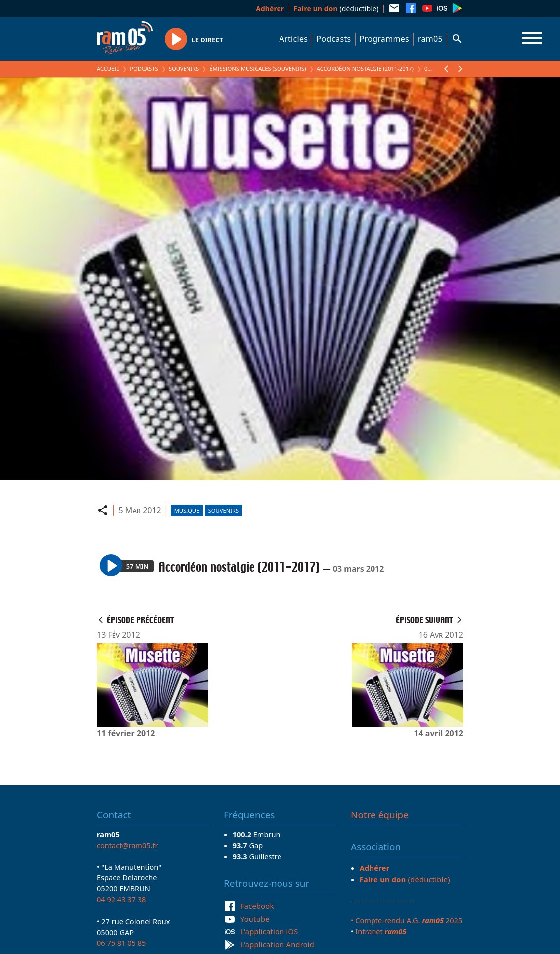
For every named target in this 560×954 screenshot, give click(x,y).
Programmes (384, 39)
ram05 (430, 39)
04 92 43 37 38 (121, 899)
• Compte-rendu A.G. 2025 (406, 920)
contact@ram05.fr (128, 845)
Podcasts (333, 39)
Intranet (381, 931)
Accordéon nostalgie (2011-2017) (365, 68)
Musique (187, 511)
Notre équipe (380, 815)
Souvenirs (184, 68)
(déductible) (336, 9)
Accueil (108, 68)
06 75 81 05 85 (121, 943)
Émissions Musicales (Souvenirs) (258, 68)
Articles (294, 39)
